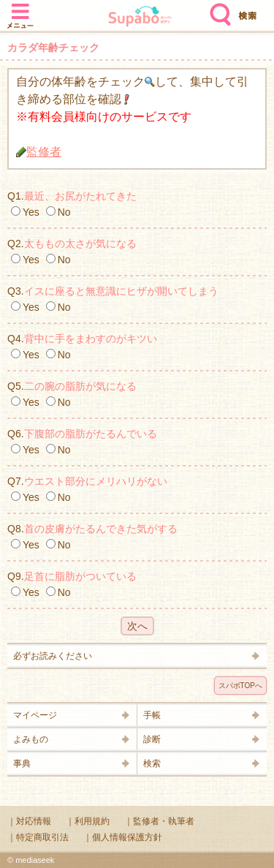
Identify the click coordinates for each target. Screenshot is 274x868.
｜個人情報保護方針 (123, 837)
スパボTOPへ (240, 686)
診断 (152, 739)
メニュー (20, 9)
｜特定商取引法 (38, 837)
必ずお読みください (53, 656)
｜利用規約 (88, 821)
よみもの (31, 739)
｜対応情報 (29, 821)
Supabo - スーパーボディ (140, 18)
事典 (22, 763)
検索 (217, 9)
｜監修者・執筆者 (159, 821)
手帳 (152, 715)
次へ (137, 626)
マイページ (35, 715)
